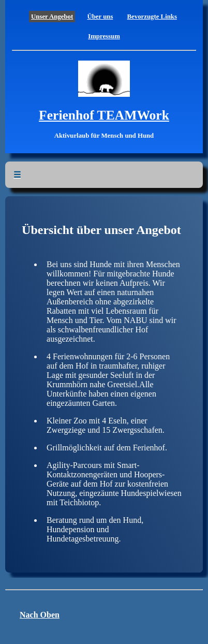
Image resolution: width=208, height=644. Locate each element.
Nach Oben (40, 615)
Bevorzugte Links (152, 17)
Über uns (100, 17)
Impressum (104, 36)
